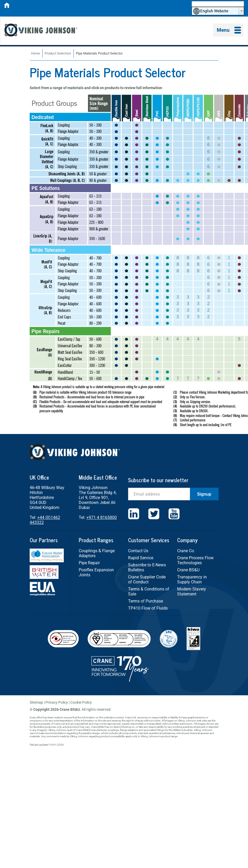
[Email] (159, 494)
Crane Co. (186, 551)
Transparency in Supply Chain (192, 579)
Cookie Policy (81, 702)
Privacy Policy (57, 702)
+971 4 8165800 (102, 517)
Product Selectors (58, 53)
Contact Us (138, 551)
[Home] (7, 7)
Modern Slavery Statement (192, 592)
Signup (204, 494)
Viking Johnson (42, 31)
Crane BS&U (188, 570)
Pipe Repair (89, 563)
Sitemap (36, 702)
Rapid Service (141, 558)
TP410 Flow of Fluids (148, 608)
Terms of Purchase (146, 601)
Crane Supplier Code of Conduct (147, 579)
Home (35, 53)
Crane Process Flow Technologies (195, 560)
